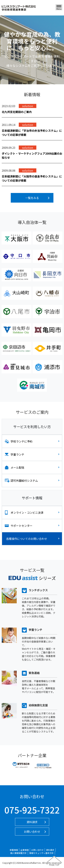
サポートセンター (22, 526)
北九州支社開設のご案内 (17, 112)
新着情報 (14, 850)
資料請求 (32, 822)
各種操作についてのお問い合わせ (27, 539)
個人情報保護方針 (18, 853)
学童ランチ (17, 454)
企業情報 (25, 850)
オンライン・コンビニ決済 (27, 513)
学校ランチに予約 (22, 441)
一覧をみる (32, 198)
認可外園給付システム (24, 481)
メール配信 (17, 467)
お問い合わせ (32, 832)
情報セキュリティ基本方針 (41, 853)
